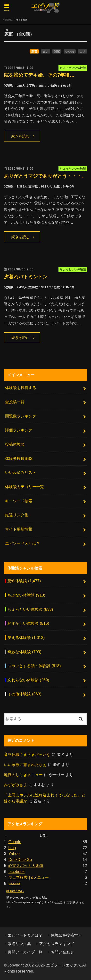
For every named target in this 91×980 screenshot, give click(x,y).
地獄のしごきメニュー (23, 775)
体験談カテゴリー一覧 (25, 487)
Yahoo (14, 853)
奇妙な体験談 (24, 652)
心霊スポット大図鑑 (26, 866)
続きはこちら (15, 891)
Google (15, 842)
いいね (70, 52)
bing (12, 848)
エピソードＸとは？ (23, 543)
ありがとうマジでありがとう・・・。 (45, 176)
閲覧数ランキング (21, 416)
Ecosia (14, 883)
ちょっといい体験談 (30, 609)
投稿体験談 (15, 444)
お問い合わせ (62, 952)
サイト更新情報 (19, 529)
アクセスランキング (57, 944)
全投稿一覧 (15, 402)
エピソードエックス (64, 965)
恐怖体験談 (24, 581)
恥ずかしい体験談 (28, 623)
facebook (16, 872)
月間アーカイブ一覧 (25, 952)
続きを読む (21, 136)
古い (46, 52)
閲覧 (57, 52)
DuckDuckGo (20, 859)
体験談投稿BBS (19, 458)
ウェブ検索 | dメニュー (29, 877)
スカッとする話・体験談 (34, 666)
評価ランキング (19, 430)
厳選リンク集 (17, 515)
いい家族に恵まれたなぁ (25, 765)
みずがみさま (16, 785)
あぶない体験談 (26, 595)
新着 (34, 52)
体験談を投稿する (21, 388)
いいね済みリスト (21, 472)
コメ (83, 52)
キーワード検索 (19, 501)
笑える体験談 (26, 638)
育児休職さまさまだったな (27, 754)
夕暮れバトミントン (26, 277)
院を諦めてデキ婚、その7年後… (39, 75)
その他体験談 (24, 694)
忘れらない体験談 (28, 680)
